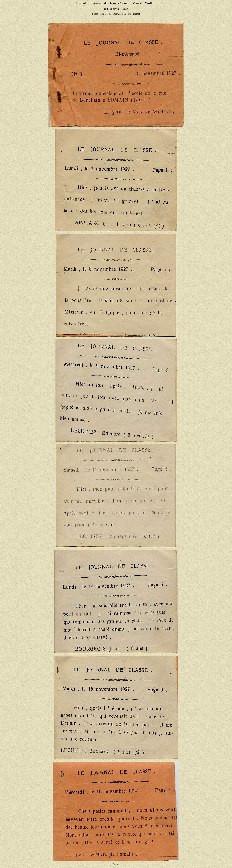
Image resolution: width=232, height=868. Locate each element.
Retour (116, 864)
